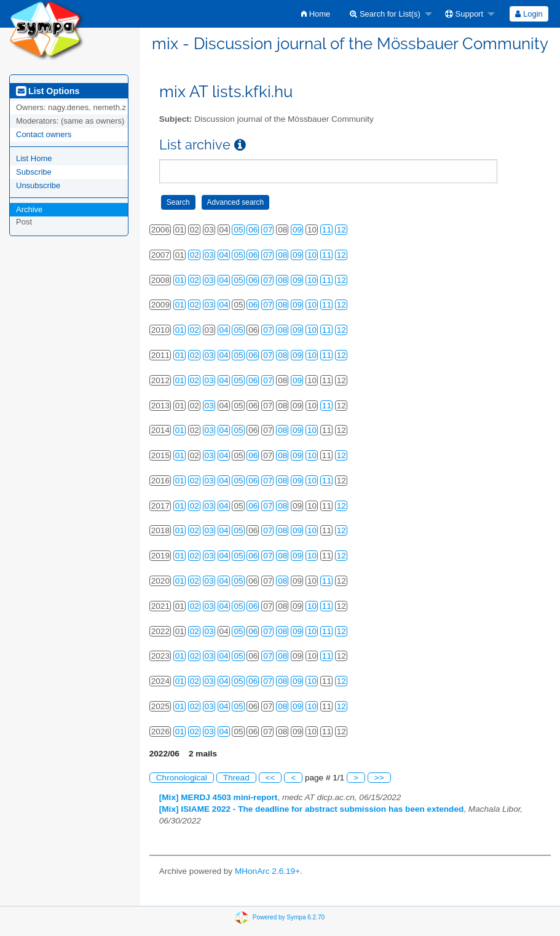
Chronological (182, 778)
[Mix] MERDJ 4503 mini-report (219, 797)
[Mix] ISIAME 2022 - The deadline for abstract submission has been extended (312, 809)
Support (464, 14)
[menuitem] (316, 14)
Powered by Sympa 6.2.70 (289, 917)
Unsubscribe (38, 185)
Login (529, 14)
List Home (34, 158)
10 (312, 255)
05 (238, 230)
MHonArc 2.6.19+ (267, 871)
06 (253, 230)
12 (341, 230)
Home (316, 14)
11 (327, 230)
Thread (236, 778)
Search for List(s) (385, 14)
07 (268, 230)
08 (282, 255)
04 (224, 255)
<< (270, 778)
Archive (29, 209)
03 (209, 255)
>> (379, 778)
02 (195, 255)
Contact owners (44, 134)
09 (297, 230)
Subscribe (34, 172)
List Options (48, 91)
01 (180, 280)
